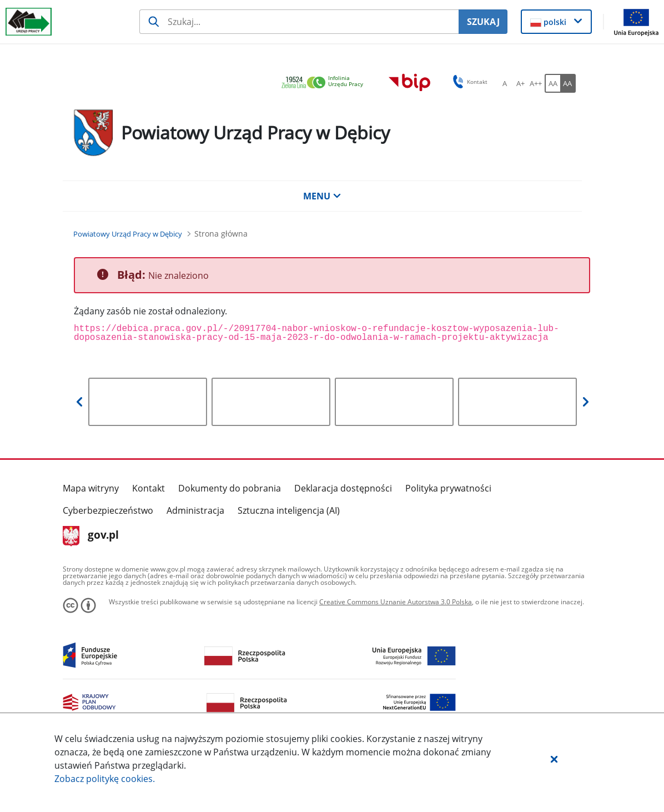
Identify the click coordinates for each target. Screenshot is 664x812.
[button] (554, 759)
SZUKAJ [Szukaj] (483, 22)
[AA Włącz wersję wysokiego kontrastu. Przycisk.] (568, 83)
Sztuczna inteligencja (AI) (289, 510)
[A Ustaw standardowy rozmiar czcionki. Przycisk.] (505, 83)
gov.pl (91, 536)
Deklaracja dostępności (343, 488)
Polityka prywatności (448, 488)
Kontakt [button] (468, 82)
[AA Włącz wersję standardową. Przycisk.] (552, 83)
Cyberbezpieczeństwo (108, 510)
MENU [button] (322, 196)
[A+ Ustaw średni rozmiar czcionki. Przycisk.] (520, 83)
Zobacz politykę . (105, 779)
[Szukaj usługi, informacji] (299, 22)
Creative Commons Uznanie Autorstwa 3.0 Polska (396, 602)
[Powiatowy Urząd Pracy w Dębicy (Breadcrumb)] (128, 234)
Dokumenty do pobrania (230, 488)
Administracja (195, 510)
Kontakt (149, 488)
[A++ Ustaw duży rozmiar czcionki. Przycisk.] (536, 83)
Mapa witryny (91, 488)
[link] (325, 83)
